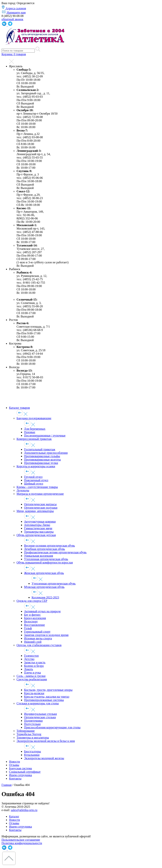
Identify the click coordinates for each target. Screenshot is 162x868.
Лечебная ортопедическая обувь (45, 549)
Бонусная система (20, 768)
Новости (14, 762)
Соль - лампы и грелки (31, 676)
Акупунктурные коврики (40, 522)
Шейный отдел (34, 484)
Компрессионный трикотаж (34, 439)
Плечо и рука (32, 673)
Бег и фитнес (32, 615)
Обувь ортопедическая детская (36, 535)
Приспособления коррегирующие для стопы (52, 727)
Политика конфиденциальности (22, 843)
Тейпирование (26, 731)
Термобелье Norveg (29, 734)
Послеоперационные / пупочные (45, 436)
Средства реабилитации (32, 679)
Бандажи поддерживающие (34, 418)
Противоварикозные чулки (41, 463)
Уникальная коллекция (39, 556)
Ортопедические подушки (41, 508)
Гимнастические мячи (38, 528)
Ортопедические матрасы (40, 504)
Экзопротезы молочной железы (44, 758)
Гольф (28, 628)
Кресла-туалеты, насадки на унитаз (47, 697)
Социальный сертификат (25, 772)
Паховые (30, 432)
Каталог (14, 816)
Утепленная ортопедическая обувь (46, 559)
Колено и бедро (34, 666)
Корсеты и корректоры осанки (36, 466)
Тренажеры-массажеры (39, 532)
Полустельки (32, 724)
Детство (29, 659)
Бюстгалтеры (33, 751)
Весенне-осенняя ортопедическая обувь (50, 546)
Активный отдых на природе (42, 611)
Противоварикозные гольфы (42, 456)
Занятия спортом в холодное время (46, 635)
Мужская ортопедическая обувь (44, 587)
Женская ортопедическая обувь (44, 573)
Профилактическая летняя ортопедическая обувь (55, 552)
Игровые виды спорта (38, 638)
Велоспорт (31, 621)
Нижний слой (33, 642)
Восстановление (34, 625)
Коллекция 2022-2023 (45, 597)
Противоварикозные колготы (42, 460)
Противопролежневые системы (44, 700)
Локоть (29, 669)
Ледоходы (23, 490)
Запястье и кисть (35, 662)
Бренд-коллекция (35, 618)
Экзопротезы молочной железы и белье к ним (46, 741)
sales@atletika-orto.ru (24, 810)
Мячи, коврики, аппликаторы (35, 511)
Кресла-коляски (34, 693)
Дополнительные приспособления (46, 453)
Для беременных (35, 429)
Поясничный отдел (36, 480)
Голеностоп (31, 656)
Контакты (15, 778)
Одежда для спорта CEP (32, 601)
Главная (7, 785)
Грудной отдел (33, 477)
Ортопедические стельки (40, 717)
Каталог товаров (19, 408)
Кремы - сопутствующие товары (37, 487)
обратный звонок (12, 19)
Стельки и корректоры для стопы (38, 703)
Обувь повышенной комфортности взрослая (45, 562)
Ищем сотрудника (20, 775)
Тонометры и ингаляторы (33, 738)
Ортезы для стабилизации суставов (39, 645)
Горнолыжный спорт (37, 632)
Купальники (32, 755)
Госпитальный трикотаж (40, 449)
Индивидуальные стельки (40, 714)
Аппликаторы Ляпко (37, 525)
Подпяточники (33, 721)
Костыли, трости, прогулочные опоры (48, 690)
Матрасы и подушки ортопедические (40, 494)
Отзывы (14, 765)
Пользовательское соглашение (21, 840)
